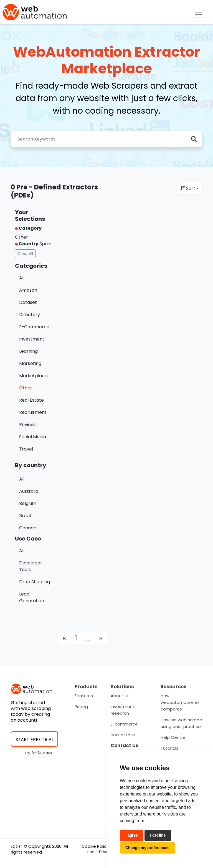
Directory (30, 315)
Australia (29, 491)
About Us (120, 696)
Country (27, 244)
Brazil (25, 516)
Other (26, 388)
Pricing (81, 706)
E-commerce (124, 724)
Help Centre (173, 737)
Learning (28, 351)
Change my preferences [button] (147, 848)
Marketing (30, 363)
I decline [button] (158, 835)
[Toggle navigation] (199, 12)
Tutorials (169, 748)
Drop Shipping (35, 582)
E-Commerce (34, 327)
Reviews (28, 425)
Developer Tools (31, 566)
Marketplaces (34, 376)
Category (28, 228)
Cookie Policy (95, 846)
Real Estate (31, 400)
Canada (28, 528)
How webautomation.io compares (180, 702)
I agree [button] (132, 835)
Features (84, 696)
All (22, 278)
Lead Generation (32, 597)
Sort (188, 188)
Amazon (28, 290)
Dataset (28, 302)
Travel (26, 449)
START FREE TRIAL (35, 740)
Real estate (123, 735)
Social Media (33, 437)
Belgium (28, 503)
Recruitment (33, 412)
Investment (32, 339)
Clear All (25, 254)
